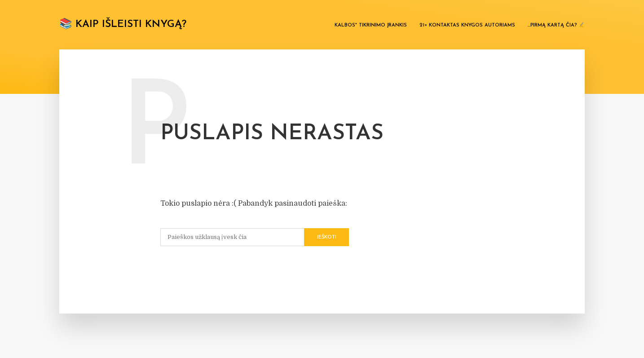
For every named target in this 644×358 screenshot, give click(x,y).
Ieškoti (327, 237)
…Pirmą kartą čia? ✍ (556, 25)
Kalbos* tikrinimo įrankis (371, 25)
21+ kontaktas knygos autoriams (467, 25)
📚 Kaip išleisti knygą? (123, 24)
